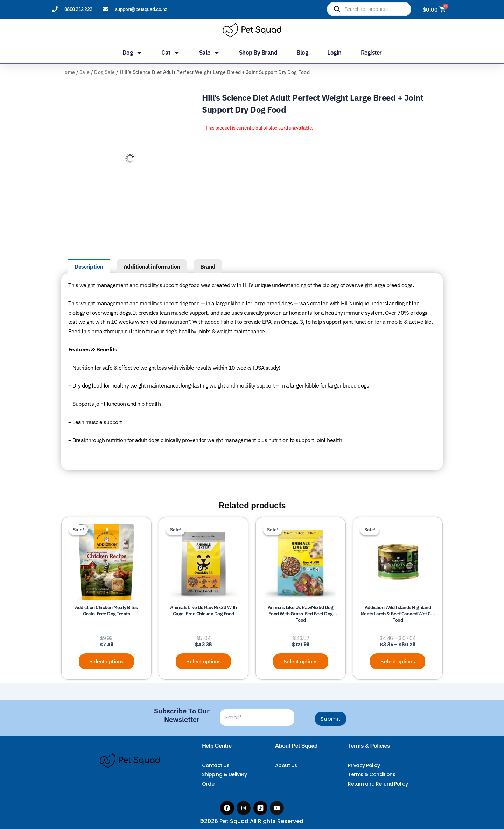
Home (68, 72)
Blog (302, 53)
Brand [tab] (208, 266)
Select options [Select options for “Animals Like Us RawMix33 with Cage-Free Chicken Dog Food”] (203, 661)
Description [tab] (89, 266)
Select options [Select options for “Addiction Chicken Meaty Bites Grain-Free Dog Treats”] (106, 661)
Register (371, 53)
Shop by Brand (258, 53)
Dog (132, 53)
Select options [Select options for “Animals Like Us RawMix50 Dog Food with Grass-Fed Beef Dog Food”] (301, 661)
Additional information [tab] (152, 266)
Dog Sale (104, 72)
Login (334, 53)
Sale (209, 53)
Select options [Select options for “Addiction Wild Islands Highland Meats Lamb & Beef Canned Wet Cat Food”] (398, 661)
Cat (171, 53)
